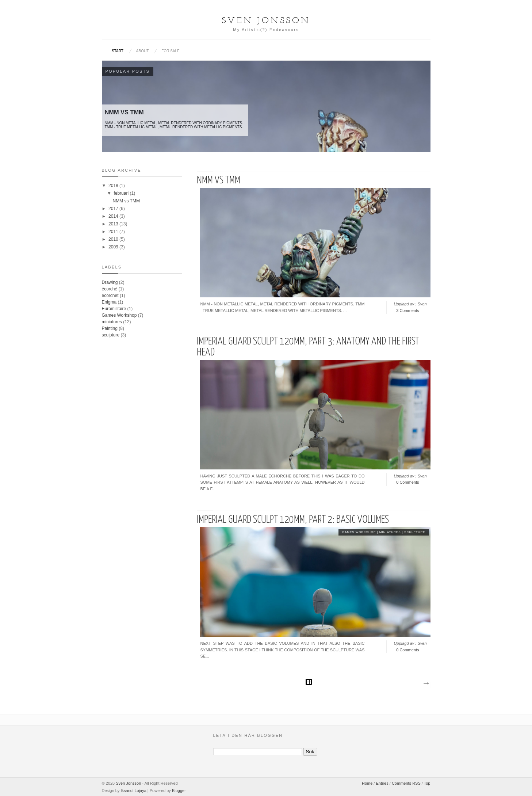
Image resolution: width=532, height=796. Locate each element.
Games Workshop (359, 532)
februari (122, 193)
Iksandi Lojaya (133, 791)
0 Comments (407, 482)
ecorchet (110, 296)
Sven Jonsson (128, 783)
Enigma (109, 302)
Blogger (179, 791)
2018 (114, 186)
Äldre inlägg (426, 683)
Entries (382, 783)
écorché (110, 289)
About (142, 51)
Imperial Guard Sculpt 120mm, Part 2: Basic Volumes (293, 520)
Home (367, 783)
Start (118, 51)
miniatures (390, 532)
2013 (114, 224)
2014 (114, 216)
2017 (114, 209)
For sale (170, 51)
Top (427, 783)
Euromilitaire (114, 309)
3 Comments (407, 311)
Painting (110, 328)
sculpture (415, 532)
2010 (114, 239)
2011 (114, 232)
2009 (114, 247)
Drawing (110, 282)
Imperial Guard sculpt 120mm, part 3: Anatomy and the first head (308, 347)
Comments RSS (406, 783)
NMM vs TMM (219, 180)
